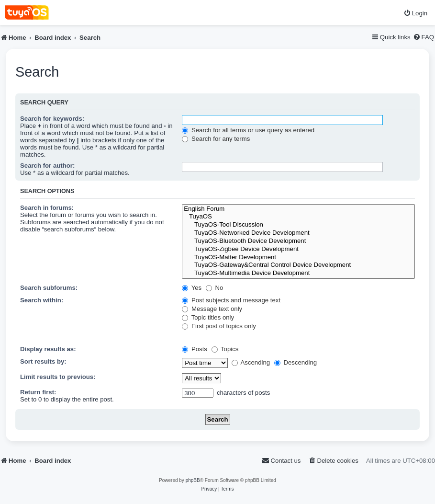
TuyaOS (298, 217)
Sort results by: (43, 361)
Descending (296, 362)
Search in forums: (47, 208)
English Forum (298, 209)
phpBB (193, 480)
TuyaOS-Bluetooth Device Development (298, 241)
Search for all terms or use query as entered (248, 130)
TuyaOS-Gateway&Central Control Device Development (298, 265)
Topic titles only (208, 317)
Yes (192, 288)
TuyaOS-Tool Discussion (298, 225)
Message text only (212, 309)
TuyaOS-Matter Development (298, 258)
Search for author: (47, 166)
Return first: (38, 392)
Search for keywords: (52, 119)
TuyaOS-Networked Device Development (298, 233)
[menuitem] (415, 13)
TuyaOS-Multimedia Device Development (298, 273)
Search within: (42, 300)
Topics (225, 349)
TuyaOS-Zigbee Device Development (298, 249)
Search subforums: (49, 288)
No (215, 288)
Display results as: (48, 349)
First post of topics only (219, 326)
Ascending (251, 362)
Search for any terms (216, 139)
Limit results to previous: (58, 377)
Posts (195, 349)
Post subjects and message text (231, 300)
